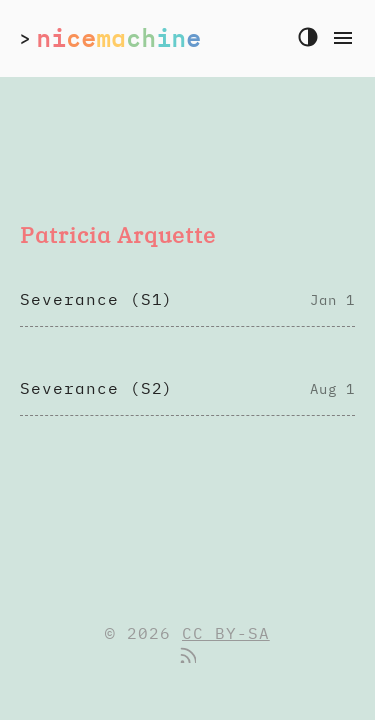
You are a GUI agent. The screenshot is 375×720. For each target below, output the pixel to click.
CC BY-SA (226, 633)
